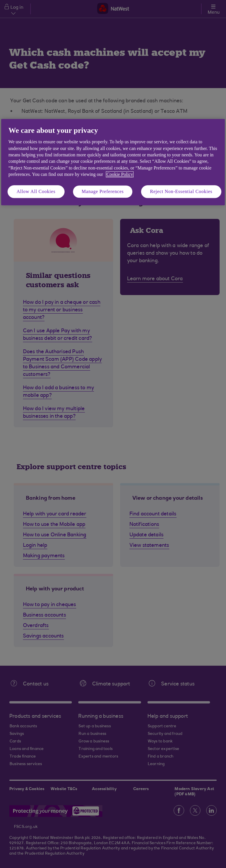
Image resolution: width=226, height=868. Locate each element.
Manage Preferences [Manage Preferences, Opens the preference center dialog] (103, 191)
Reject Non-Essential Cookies (181, 191)
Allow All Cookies (36, 191)
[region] (113, 162)
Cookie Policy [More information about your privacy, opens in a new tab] (120, 175)
